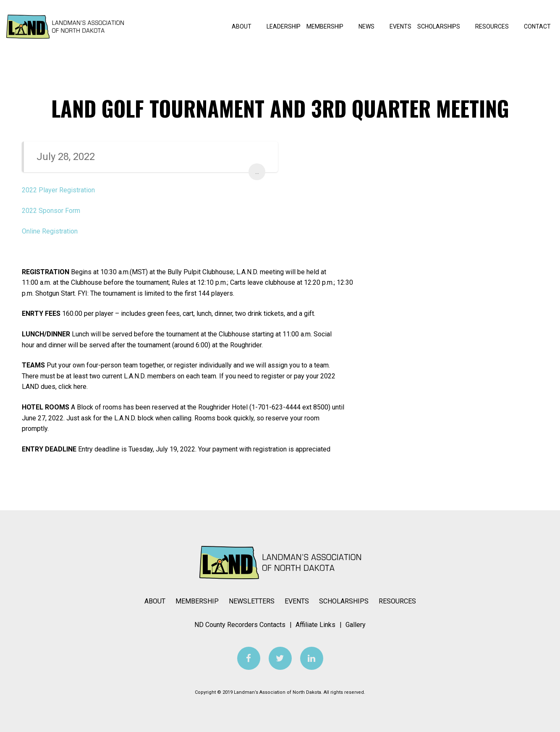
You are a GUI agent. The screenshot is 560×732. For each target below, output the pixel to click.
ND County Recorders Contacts (240, 625)
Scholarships (443, 26)
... (257, 172)
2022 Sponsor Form (51, 211)
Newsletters (252, 601)
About (246, 26)
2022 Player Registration (58, 190)
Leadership (284, 26)
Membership (330, 26)
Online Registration (50, 231)
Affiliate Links (315, 625)
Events (400, 26)
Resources (497, 26)
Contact (537, 26)
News (371, 26)
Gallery (356, 625)
